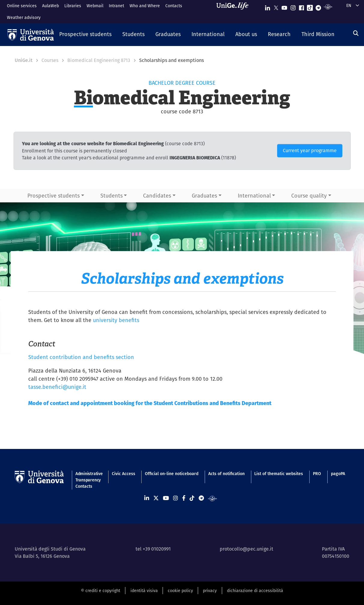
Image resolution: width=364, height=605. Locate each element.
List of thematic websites (279, 474)
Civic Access (124, 474)
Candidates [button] (157, 196)
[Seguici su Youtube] (284, 6)
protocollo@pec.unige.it (246, 549)
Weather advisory (24, 17)
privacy (210, 591)
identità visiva (144, 591)
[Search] (356, 33)
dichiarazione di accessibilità (255, 591)
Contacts (174, 6)
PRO (317, 474)
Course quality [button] (309, 196)
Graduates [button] (204, 196)
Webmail (95, 6)
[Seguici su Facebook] (301, 6)
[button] (85, 35)
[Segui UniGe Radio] (328, 6)
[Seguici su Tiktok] (310, 6)
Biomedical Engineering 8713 (99, 60)
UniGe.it (24, 60)
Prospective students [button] (54, 196)
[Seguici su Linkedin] (268, 6)
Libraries (73, 6)
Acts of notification (226, 474)
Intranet (116, 6)
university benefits (116, 320)
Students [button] (112, 196)
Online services (22, 6)
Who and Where (145, 6)
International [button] (254, 196)
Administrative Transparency (89, 477)
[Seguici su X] (276, 6)
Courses (50, 60)
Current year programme (310, 150)
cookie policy (180, 591)
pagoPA (338, 474)
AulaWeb (50, 6)
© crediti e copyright (101, 591)
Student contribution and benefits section (81, 357)
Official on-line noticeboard (172, 474)
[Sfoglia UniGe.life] (234, 12)
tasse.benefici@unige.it (57, 387)
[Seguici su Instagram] (293, 6)
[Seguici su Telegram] (318, 6)
